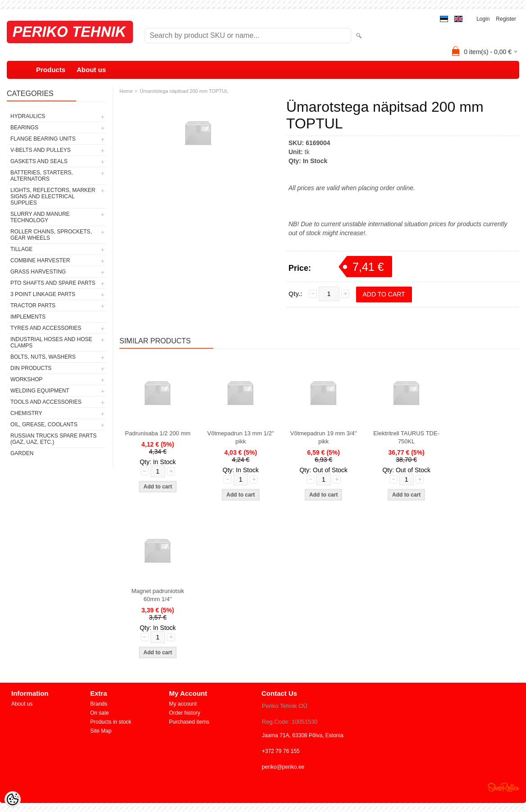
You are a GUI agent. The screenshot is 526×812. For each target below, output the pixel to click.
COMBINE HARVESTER (40, 260)
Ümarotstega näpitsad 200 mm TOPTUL (184, 91)
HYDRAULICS (28, 116)
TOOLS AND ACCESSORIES (46, 402)
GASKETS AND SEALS (39, 161)
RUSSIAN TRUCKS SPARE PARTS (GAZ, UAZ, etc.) (53, 439)
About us (91, 70)
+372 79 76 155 (281, 751)
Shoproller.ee (503, 787)
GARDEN (22, 453)
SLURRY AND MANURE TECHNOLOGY (40, 217)
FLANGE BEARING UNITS (43, 139)
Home (126, 91)
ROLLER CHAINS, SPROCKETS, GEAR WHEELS (51, 235)
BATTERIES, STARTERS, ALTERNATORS (42, 176)
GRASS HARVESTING (38, 272)
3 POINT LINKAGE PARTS (43, 294)
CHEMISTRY (26, 413)
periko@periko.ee (283, 767)
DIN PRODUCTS (31, 368)
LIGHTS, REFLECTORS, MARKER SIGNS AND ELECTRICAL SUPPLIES (53, 196)
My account (183, 704)
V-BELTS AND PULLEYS (41, 150)
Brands (99, 704)
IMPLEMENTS (28, 317)
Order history (185, 713)
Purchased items (189, 722)
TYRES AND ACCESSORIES (46, 328)
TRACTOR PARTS (33, 306)
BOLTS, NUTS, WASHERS (43, 357)
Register (506, 19)
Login (483, 19)
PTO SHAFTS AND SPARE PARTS (53, 283)
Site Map (101, 731)
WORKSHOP (26, 379)
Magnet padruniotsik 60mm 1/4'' (158, 595)
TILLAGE (21, 249)
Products (51, 70)
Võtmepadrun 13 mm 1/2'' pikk (241, 437)
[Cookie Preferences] (13, 799)
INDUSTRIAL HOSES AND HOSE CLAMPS (51, 342)
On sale (99, 713)
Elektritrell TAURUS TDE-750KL (406, 437)
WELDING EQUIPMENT (40, 391)
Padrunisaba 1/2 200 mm (158, 433)
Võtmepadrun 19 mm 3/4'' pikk (324, 437)
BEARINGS (24, 128)
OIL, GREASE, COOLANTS (44, 424)
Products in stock (111, 722)
